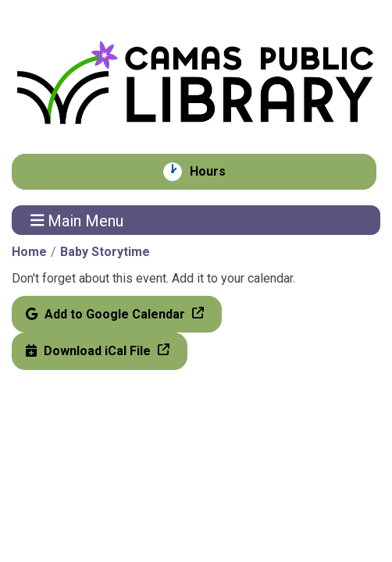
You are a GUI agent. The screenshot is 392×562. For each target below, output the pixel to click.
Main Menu (77, 220)
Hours (216, 172)
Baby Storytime (105, 252)
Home (29, 252)
